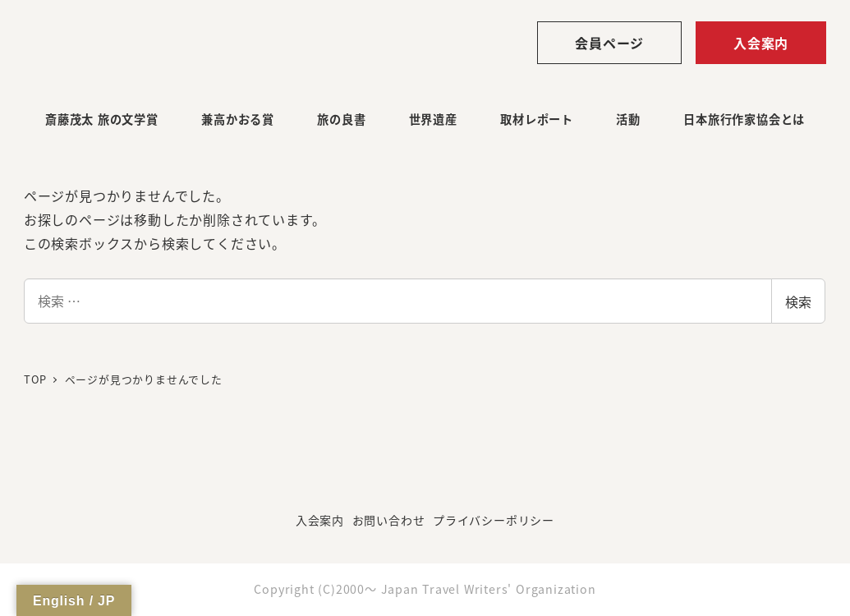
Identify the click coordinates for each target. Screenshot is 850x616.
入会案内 (761, 43)
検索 (798, 301)
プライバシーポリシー (494, 520)
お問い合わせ (389, 520)
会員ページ (609, 43)
